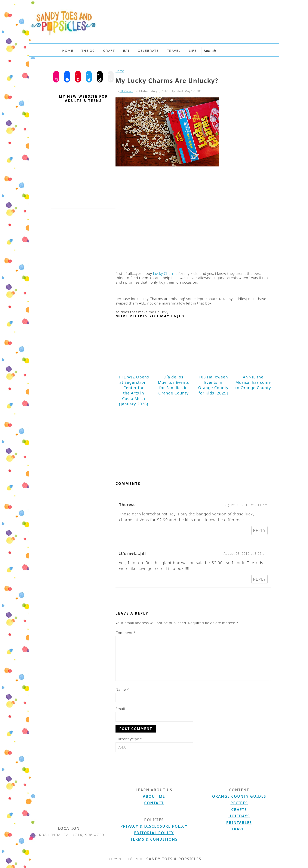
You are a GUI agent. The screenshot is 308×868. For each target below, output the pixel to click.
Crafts (239, 810)
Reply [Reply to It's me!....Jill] (259, 579)
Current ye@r (129, 739)
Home (120, 71)
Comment (126, 633)
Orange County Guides (239, 796)
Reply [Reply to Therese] (259, 530)
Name (122, 689)
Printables (239, 823)
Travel (239, 829)
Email (122, 709)
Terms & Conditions (154, 839)
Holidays (239, 816)
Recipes (239, 803)
